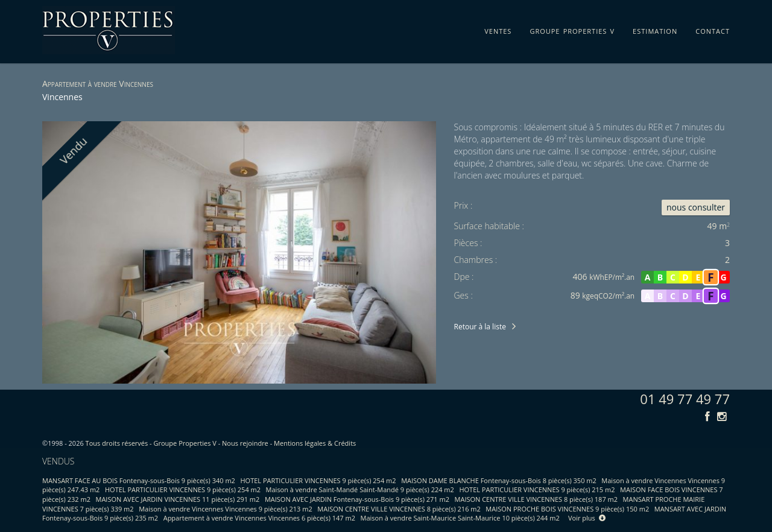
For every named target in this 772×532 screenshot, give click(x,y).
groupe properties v (572, 29)
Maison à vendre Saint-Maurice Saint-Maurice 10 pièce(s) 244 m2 (460, 518)
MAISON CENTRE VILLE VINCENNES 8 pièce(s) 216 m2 (399, 509)
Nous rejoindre (245, 443)
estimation (655, 29)
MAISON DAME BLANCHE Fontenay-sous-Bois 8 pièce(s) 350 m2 (499, 480)
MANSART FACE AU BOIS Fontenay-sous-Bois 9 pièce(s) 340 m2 (139, 480)
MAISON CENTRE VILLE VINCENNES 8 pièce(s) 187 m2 (536, 499)
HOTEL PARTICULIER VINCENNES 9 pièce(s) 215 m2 (537, 489)
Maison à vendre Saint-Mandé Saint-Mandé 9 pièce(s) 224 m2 (360, 489)
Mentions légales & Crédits (315, 443)
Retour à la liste (480, 327)
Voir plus (587, 518)
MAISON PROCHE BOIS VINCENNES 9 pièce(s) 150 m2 (567, 509)
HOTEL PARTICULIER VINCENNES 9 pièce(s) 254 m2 (318, 480)
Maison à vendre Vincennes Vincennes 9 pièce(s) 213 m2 (226, 509)
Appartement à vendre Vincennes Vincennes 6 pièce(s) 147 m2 (259, 518)
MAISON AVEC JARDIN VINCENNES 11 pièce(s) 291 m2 (178, 499)
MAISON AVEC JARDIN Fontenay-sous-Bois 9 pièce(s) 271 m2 (357, 499)
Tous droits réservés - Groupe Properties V (151, 443)
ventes (498, 29)
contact (713, 29)
